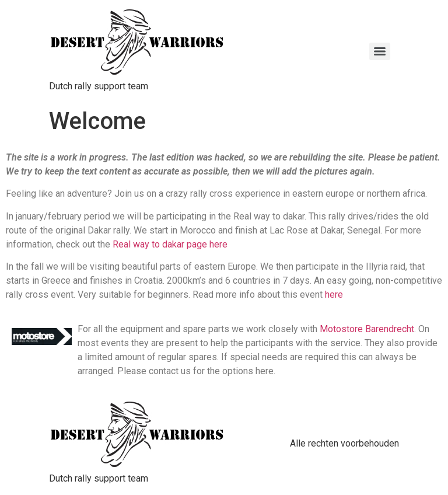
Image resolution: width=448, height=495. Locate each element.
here (334, 294)
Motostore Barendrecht (367, 329)
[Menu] (380, 51)
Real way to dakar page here (170, 244)
